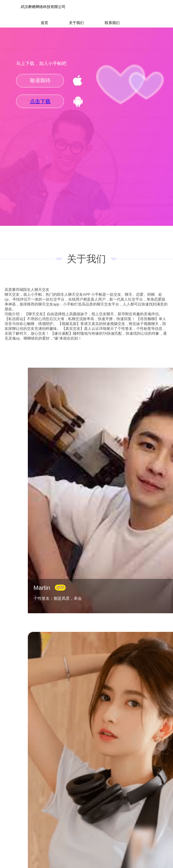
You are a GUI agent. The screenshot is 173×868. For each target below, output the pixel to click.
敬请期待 (40, 81)
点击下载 (40, 101)
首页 (44, 23)
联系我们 (112, 23)
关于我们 (76, 23)
